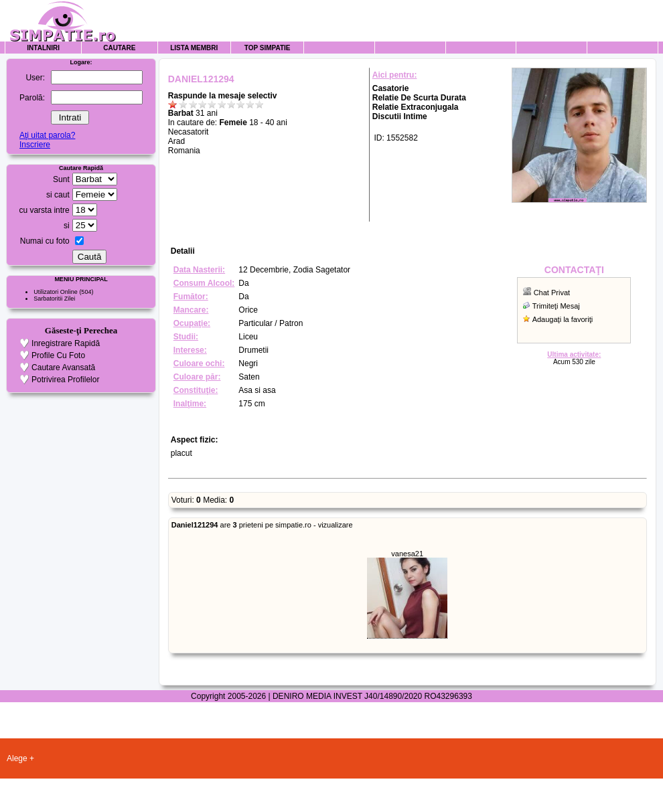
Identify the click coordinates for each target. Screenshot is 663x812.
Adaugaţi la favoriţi (563, 319)
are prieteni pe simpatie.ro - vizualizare (262, 525)
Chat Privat (552, 293)
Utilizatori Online (56, 292)
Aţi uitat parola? (47, 135)
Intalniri (43, 48)
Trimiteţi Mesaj (556, 306)
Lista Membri (194, 48)
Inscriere (35, 145)
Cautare (119, 48)
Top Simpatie (268, 48)
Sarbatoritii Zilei (54, 299)
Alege (17, 758)
